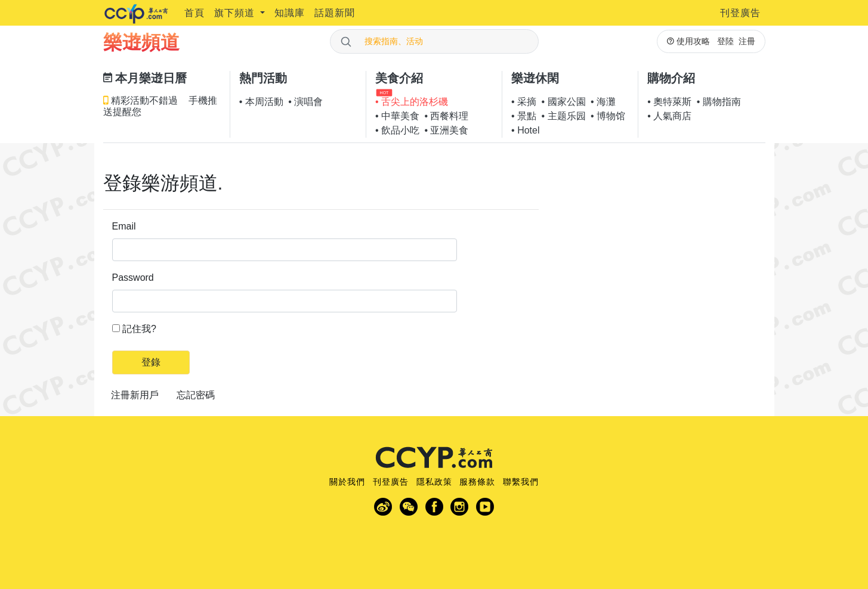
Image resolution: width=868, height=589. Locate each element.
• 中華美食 (397, 116)
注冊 (747, 41)
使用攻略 (688, 41)
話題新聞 (335, 13)
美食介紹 (399, 78)
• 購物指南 (719, 102)
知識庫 (290, 13)
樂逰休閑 (535, 78)
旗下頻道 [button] (236, 13)
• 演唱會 (305, 102)
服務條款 (477, 482)
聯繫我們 (521, 482)
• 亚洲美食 (446, 130)
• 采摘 (524, 102)
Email (124, 226)
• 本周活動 (261, 102)
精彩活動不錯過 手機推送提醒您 (160, 106)
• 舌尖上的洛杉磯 (412, 102)
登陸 (725, 41)
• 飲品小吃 (397, 130)
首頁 (194, 13)
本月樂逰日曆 (145, 78)
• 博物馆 (608, 116)
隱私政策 (434, 482)
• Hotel (525, 130)
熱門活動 (263, 78)
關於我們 (347, 482)
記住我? (139, 329)
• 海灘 (603, 102)
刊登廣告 (740, 13)
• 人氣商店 (669, 116)
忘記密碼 (196, 395)
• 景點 (524, 116)
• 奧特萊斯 (669, 102)
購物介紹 (671, 78)
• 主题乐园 (564, 116)
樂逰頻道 (141, 42)
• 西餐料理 (446, 116)
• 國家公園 (564, 102)
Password (133, 278)
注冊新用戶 (135, 395)
